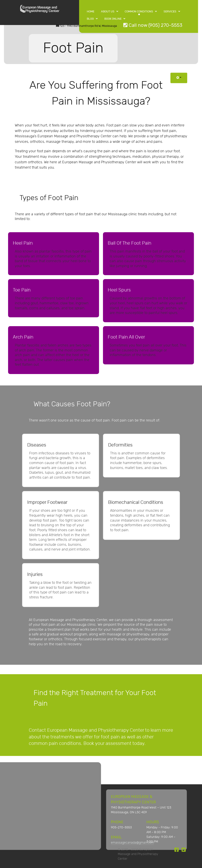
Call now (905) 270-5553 (153, 25)
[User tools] (179, 78)
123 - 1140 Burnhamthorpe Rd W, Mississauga (86, 26)
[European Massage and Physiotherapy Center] (40, 10)
